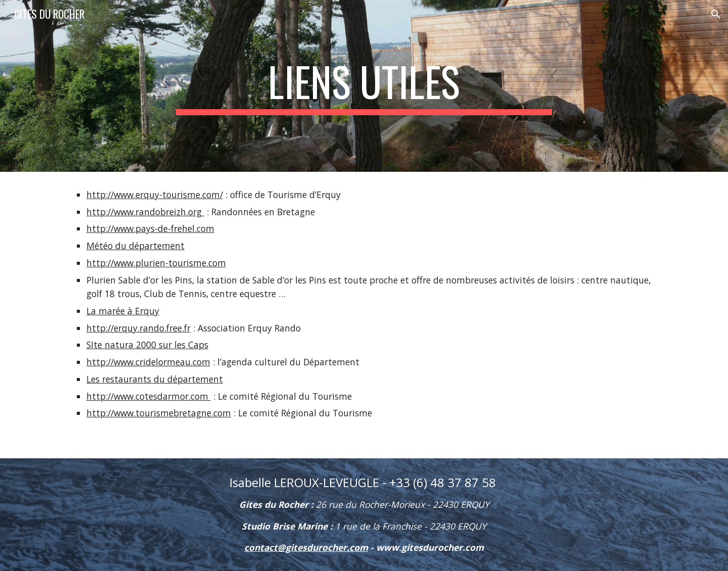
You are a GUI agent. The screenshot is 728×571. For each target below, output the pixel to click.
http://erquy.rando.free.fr (139, 328)
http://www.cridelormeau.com (148, 362)
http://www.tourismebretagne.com (159, 413)
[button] (716, 14)
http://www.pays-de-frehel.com (150, 228)
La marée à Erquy (123, 311)
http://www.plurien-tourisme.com (156, 263)
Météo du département (135, 246)
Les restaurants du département (155, 379)
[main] (364, 86)
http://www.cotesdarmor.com (149, 396)
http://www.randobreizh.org (145, 212)
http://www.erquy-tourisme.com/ (155, 195)
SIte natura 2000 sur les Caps (147, 345)
